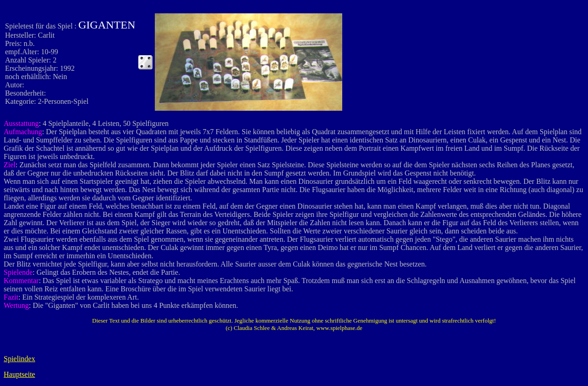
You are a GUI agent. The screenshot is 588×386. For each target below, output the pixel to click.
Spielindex (19, 359)
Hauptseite (19, 374)
